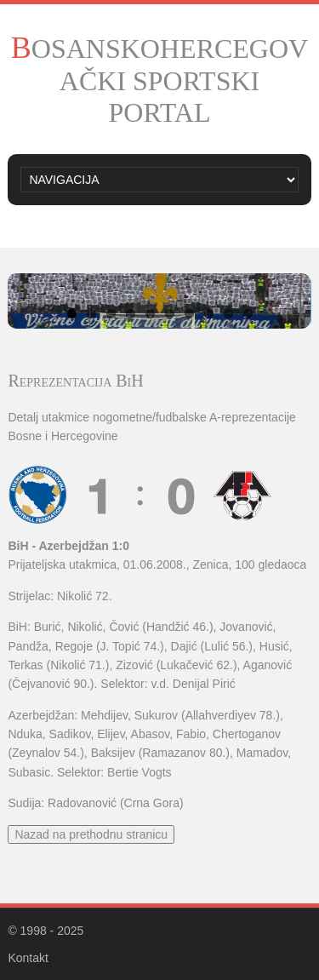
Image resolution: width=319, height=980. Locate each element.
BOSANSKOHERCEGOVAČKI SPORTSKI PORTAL (159, 80)
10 (248, 314)
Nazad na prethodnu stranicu (91, 834)
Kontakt (28, 958)
